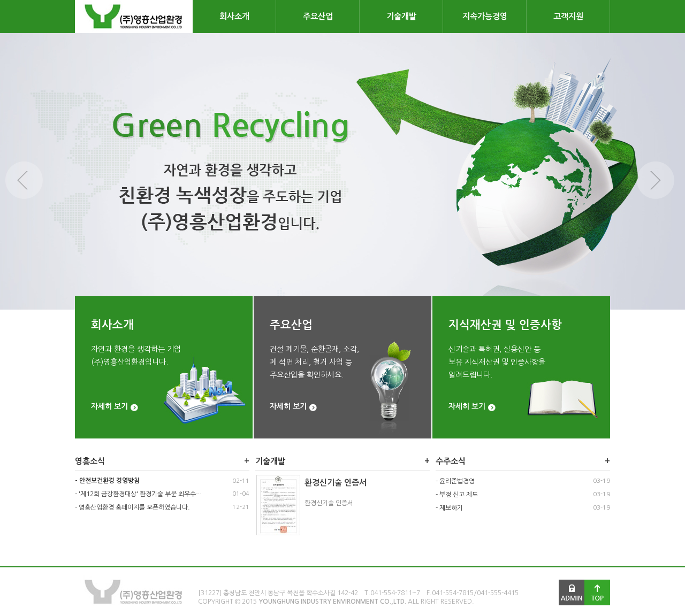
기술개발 (401, 16)
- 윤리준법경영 (455, 481)
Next (658, 183)
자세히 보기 (109, 406)
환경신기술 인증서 (336, 483)
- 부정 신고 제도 (457, 495)
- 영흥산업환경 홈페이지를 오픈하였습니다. (132, 507)
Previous (27, 183)
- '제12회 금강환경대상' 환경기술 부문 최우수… (138, 494)
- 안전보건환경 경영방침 (107, 481)
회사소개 (234, 16)
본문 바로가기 (0, 0)
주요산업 (318, 16)
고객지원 (568, 16)
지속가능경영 (485, 16)
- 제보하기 (449, 508)
